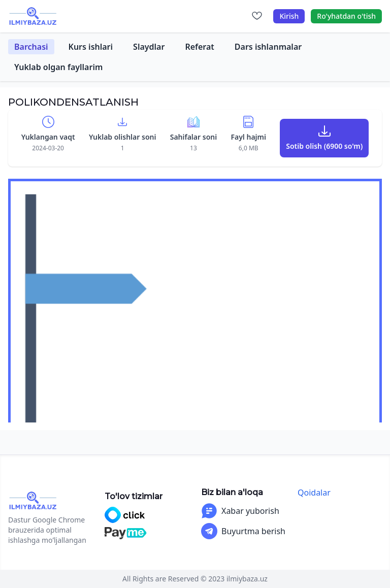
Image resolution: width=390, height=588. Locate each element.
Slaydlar (149, 47)
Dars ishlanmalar (268, 47)
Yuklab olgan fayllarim (58, 67)
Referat (199, 47)
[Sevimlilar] (257, 16)
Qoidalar (314, 493)
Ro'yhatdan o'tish (346, 16)
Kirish (289, 16)
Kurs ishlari (91, 47)
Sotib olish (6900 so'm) (324, 146)
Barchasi (31, 47)
